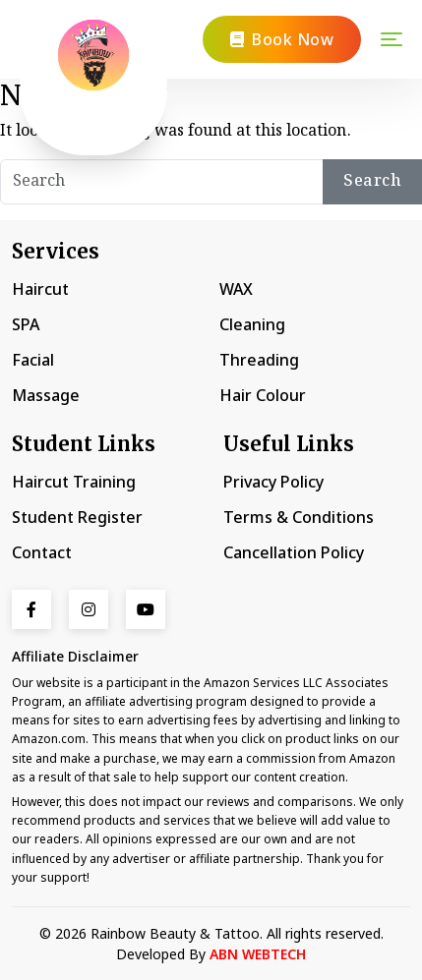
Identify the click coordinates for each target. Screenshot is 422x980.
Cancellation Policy (294, 552)
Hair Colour (263, 395)
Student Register (77, 517)
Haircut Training (74, 482)
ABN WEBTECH (258, 954)
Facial (33, 360)
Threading (259, 360)
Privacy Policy (273, 482)
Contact (42, 552)
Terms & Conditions (299, 517)
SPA (26, 324)
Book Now (282, 39)
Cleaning (252, 324)
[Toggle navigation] (392, 39)
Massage (46, 395)
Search (372, 181)
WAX (236, 289)
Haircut (40, 289)
